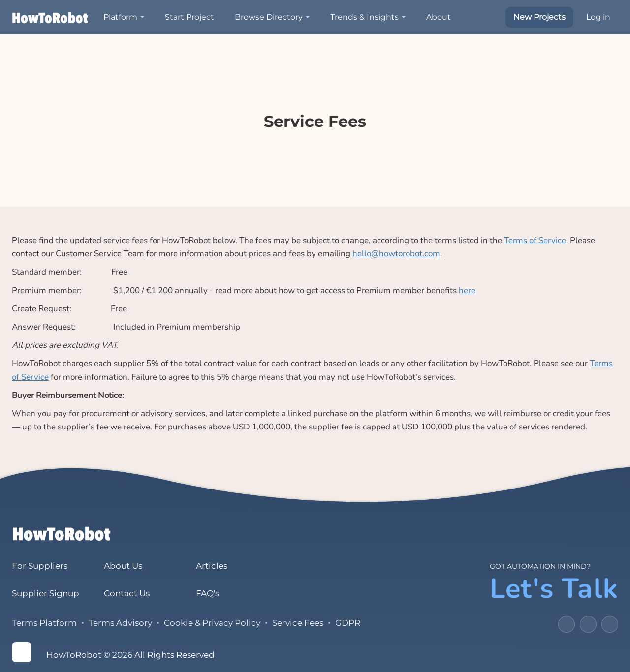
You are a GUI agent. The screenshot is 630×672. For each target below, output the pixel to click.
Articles (212, 566)
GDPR (348, 623)
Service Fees (298, 623)
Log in (598, 17)
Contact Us (127, 593)
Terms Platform (44, 623)
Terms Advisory (120, 623)
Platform (120, 17)
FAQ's (207, 593)
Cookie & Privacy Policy (212, 623)
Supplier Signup (46, 593)
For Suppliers (40, 566)
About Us (123, 566)
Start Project (189, 17)
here (467, 290)
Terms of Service (535, 240)
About (439, 17)
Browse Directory (269, 17)
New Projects (539, 17)
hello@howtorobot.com (396, 254)
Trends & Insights (364, 17)
